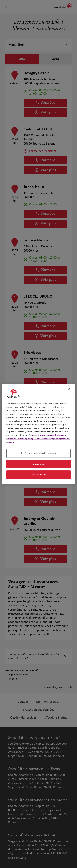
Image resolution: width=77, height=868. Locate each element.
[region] (38, 434)
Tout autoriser (39, 474)
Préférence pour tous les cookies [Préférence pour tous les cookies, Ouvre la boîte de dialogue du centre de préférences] (38, 453)
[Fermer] (69, 389)
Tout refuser (39, 464)
